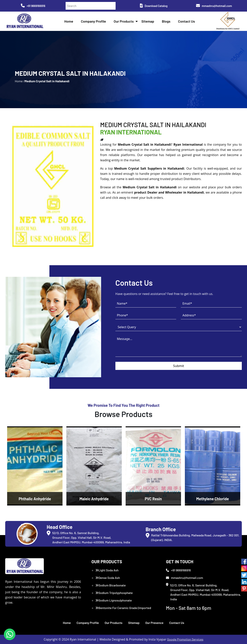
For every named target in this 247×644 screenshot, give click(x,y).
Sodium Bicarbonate (111, 585)
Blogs (166, 21)
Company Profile (93, 21)
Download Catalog (154, 6)
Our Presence (154, 623)
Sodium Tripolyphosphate (114, 593)
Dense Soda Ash (108, 578)
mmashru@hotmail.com (214, 6)
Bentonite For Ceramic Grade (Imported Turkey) (123, 610)
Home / (20, 81)
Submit (179, 366)
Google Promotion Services (185, 639)
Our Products (124, 21)
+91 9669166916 (33, 6)
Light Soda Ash (107, 570)
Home (69, 21)
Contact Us (187, 21)
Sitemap (148, 21)
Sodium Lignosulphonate (114, 600)
